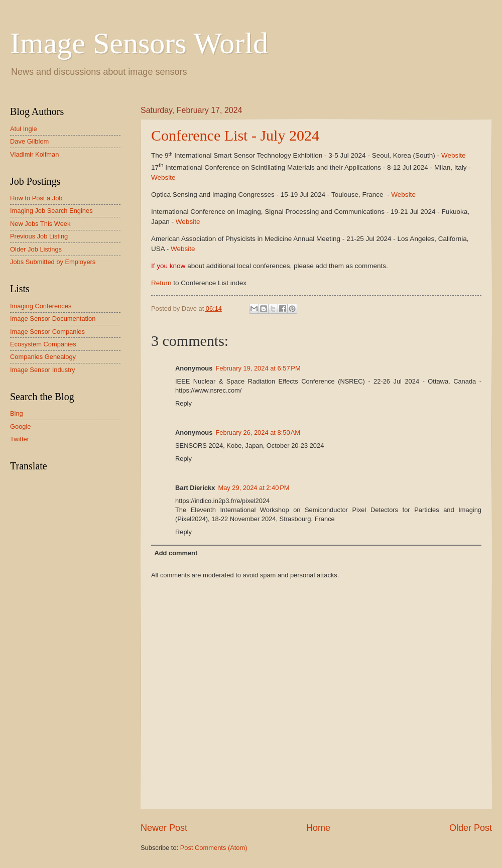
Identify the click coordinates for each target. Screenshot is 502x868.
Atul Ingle (24, 129)
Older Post (471, 828)
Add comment (176, 553)
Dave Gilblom (29, 141)
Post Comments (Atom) (214, 848)
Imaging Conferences (41, 306)
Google (21, 426)
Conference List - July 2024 (235, 135)
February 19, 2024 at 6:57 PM (258, 368)
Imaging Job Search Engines (51, 211)
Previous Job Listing (39, 236)
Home (318, 828)
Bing (17, 413)
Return (161, 283)
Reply (183, 403)
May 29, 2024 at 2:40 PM (254, 488)
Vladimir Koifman (34, 154)
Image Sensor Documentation (53, 319)
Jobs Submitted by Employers (53, 262)
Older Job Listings (36, 249)
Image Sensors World (139, 43)
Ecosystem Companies (43, 344)
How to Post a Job (36, 198)
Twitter (20, 439)
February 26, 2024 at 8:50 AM (258, 432)
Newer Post (164, 828)
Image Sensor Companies (47, 332)
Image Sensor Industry (43, 370)
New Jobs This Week (40, 224)
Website (454, 155)
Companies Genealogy (43, 357)
